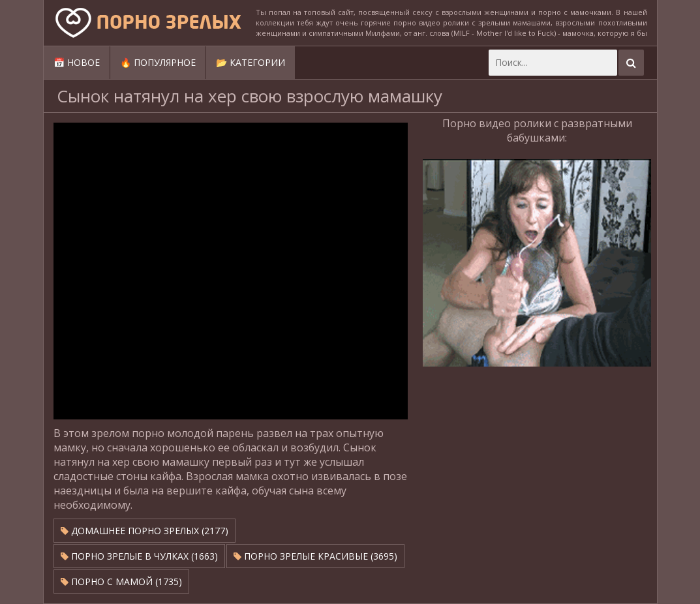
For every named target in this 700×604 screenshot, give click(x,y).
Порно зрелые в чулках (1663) (139, 556)
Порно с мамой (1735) (121, 581)
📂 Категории (251, 62)
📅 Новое (77, 62)
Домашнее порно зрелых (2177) (145, 531)
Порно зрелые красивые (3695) (315, 556)
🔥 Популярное (158, 62)
